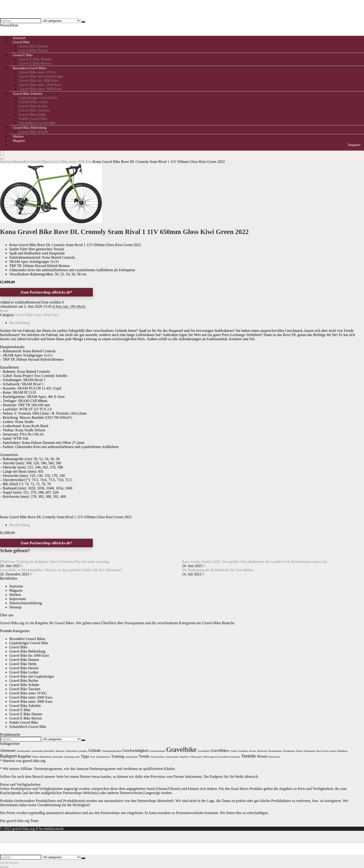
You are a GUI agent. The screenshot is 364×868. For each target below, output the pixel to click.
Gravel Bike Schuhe (34, 132)
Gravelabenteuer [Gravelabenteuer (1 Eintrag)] (157, 751)
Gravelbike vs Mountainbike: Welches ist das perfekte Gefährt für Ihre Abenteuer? (61, 570)
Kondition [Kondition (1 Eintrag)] (243, 751)
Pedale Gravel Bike (33, 119)
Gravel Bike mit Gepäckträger (41, 76)
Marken (15, 595)
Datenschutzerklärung (26, 603)
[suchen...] (83, 22)
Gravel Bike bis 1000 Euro (39, 81)
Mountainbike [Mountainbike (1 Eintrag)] (275, 751)
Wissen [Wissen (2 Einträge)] (262, 756)
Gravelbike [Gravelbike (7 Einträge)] (181, 749)
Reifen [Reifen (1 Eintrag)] (36, 757)
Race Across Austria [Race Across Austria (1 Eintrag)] (326, 751)
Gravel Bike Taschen (34, 110)
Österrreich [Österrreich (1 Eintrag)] (274, 757)
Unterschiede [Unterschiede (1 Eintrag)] (172, 757)
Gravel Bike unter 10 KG (37, 72)
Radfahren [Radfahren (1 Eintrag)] (342, 751)
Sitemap (15, 607)
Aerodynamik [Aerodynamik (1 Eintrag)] (24, 751)
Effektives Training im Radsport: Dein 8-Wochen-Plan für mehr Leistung (54, 562)
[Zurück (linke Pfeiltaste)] (2, 867)
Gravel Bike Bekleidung (30, 128)
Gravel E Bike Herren (26, 718)
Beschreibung (19, 525)
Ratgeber (354, 145)
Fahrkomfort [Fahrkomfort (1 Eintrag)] (72, 751)
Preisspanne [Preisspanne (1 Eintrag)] (309, 751)
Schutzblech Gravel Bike (28, 727)
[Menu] (2, 153)
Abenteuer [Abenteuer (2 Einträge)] (8, 751)
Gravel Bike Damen (33, 46)
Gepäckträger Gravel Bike (38, 98)
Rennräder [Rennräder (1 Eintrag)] (58, 757)
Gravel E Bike (23, 55)
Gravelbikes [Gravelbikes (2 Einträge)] (220, 751)
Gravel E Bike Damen (35, 59)
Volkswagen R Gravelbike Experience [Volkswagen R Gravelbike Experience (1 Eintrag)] (221, 757)
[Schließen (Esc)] (16, 863)
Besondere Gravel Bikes (30, 68)
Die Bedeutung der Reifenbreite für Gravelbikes (218, 570)
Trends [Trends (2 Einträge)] (144, 756)
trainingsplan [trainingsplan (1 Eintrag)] (131, 757)
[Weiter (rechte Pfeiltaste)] (6, 867)
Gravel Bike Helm (32, 114)
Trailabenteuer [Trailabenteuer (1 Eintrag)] (103, 757)
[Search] (2, 159)
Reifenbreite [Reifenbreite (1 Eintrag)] (46, 757)
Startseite (7, 162)
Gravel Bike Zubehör (28, 94)
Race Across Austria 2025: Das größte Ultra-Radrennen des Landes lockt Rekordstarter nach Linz (255, 562)
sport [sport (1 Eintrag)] (77, 757)
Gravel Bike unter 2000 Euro (40, 85)
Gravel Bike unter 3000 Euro (31, 701)
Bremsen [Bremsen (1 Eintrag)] (60, 751)
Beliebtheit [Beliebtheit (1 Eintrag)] (49, 751)
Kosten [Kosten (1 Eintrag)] (253, 751)
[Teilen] (11, 863)
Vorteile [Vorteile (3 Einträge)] (249, 756)
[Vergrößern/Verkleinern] (2, 863)
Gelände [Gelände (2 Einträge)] (94, 751)
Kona (4, 311)
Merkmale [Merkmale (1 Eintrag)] (262, 751)
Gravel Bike (21, 42)
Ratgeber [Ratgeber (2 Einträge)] (24, 756)
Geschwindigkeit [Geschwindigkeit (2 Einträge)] (135, 751)
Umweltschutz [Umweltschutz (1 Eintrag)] (157, 757)
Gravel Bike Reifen (33, 106)
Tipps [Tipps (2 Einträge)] (85, 756)
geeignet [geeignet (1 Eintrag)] (83, 751)
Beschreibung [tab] (19, 323)
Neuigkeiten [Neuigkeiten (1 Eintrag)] (289, 751)
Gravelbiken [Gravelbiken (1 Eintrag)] (204, 751)
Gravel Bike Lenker (33, 102)
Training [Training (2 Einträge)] (118, 756)
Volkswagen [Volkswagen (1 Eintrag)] (196, 757)
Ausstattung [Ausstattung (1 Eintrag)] (37, 751)
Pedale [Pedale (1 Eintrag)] (299, 751)
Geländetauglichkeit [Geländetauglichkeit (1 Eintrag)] (112, 751)
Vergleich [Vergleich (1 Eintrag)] (184, 757)
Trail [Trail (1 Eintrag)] (93, 757)
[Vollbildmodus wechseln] (6, 863)
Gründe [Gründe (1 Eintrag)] (234, 751)
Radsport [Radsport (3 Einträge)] (8, 756)
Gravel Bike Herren (24, 668)
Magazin (19, 141)
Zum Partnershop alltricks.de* (46, 292)
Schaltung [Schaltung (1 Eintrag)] (69, 757)
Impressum (18, 599)
